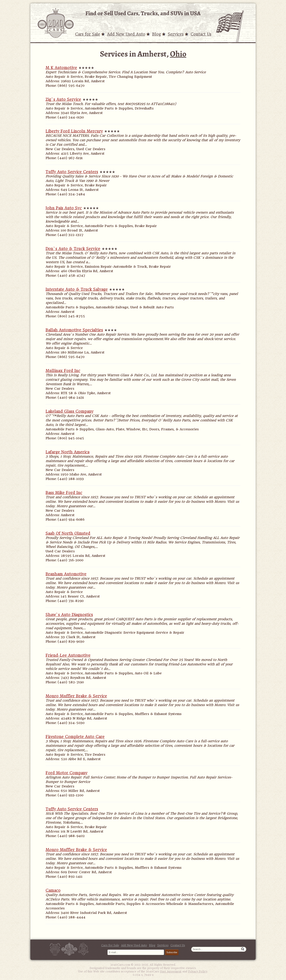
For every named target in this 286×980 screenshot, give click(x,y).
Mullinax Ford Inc (63, 371)
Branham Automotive (66, 574)
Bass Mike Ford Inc (64, 493)
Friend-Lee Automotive (68, 655)
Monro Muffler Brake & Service (76, 696)
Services (176, 34)
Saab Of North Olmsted (68, 533)
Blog (157, 34)
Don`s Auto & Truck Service (73, 249)
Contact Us (201, 34)
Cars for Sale (88, 34)
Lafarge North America (67, 452)
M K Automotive (61, 68)
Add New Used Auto (126, 34)
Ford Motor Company (66, 773)
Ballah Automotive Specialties (74, 330)
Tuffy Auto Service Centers (72, 172)
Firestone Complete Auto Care (75, 737)
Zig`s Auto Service (63, 99)
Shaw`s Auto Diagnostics (69, 615)
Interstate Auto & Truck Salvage (77, 289)
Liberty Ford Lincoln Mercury (74, 131)
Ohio (178, 54)
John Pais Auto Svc (64, 208)
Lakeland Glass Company (69, 411)
